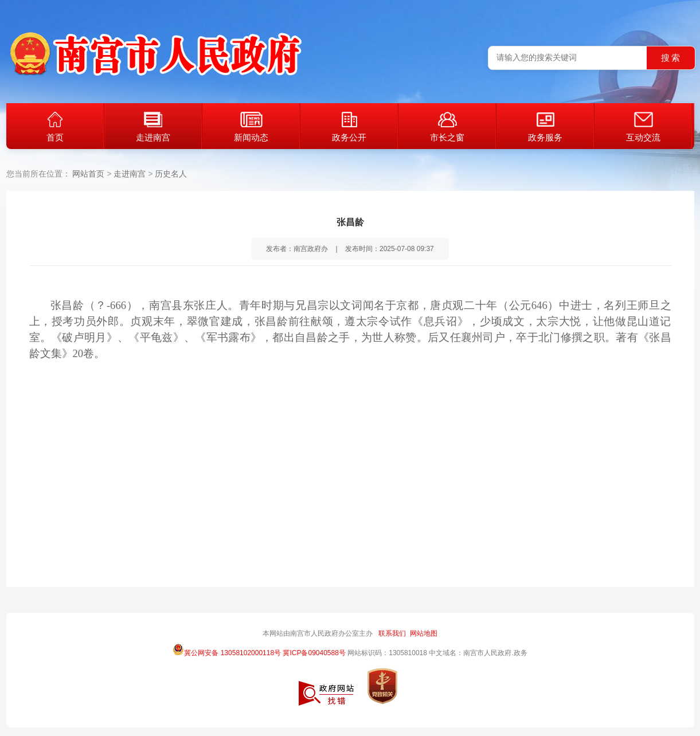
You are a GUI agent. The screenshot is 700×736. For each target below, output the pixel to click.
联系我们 (392, 633)
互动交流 (643, 127)
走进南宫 (153, 127)
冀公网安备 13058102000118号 (227, 649)
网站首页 (88, 174)
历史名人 (171, 174)
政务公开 (349, 127)
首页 (55, 127)
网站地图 (424, 633)
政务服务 (545, 127)
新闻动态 (251, 127)
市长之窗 (447, 127)
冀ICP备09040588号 (314, 653)
